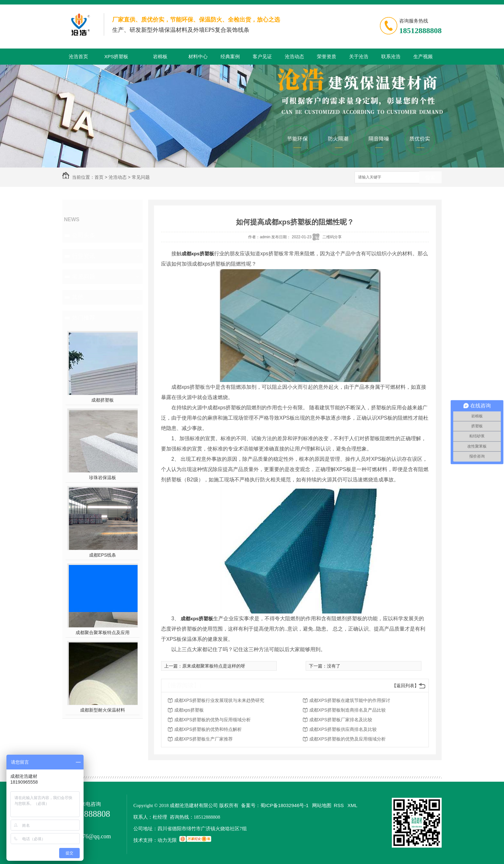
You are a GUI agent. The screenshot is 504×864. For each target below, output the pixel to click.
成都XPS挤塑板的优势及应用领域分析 (347, 739)
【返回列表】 (405, 686)
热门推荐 (84, 318)
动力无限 (167, 840)
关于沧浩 (359, 56)
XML (352, 805)
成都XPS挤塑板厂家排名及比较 (341, 720)
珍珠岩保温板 (103, 477)
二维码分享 (332, 237)
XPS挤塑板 (116, 56)
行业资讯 (84, 256)
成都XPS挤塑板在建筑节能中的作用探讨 (350, 700)
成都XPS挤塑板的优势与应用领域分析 (212, 720)
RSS (340, 805)
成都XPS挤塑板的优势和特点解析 (208, 729)
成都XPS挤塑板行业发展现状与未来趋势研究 (219, 700)
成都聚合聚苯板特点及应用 (103, 632)
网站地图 (322, 805)
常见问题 (141, 177)
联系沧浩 (391, 56)
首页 (99, 177)
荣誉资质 (327, 56)
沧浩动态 (294, 56)
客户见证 (262, 56)
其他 (78, 297)
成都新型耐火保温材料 (103, 710)
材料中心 (198, 56)
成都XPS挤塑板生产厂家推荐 (203, 739)
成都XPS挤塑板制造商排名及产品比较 (347, 710)
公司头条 (84, 235)
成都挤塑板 (103, 400)
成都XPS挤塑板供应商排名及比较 (343, 729)
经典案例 (230, 56)
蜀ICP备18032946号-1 (284, 805)
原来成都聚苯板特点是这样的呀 (214, 666)
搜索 (430, 178)
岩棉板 (160, 56)
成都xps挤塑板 (198, 254)
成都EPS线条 (103, 555)
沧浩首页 (78, 56)
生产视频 (423, 56)
